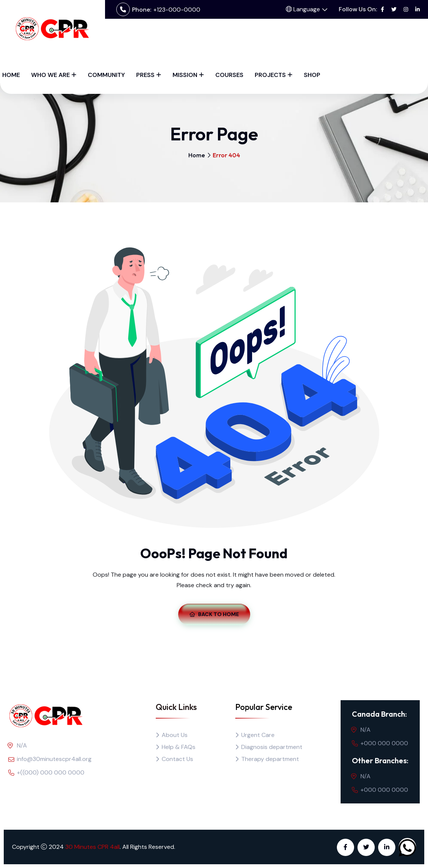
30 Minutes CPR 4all (92, 847)
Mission (185, 75)
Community (106, 75)
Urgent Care (258, 735)
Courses (229, 75)
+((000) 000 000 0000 (51, 772)
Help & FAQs (179, 747)
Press (145, 75)
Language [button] (303, 9)
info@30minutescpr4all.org (54, 759)
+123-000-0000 (177, 10)
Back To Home (214, 614)
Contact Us (177, 759)
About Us (175, 735)
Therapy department (270, 759)
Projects (270, 75)
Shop (312, 75)
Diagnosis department (272, 747)
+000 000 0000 (384, 743)
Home (11, 75)
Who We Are (50, 75)
